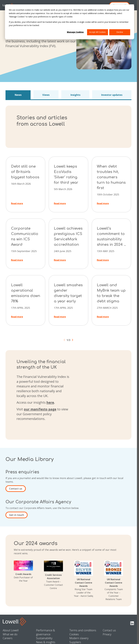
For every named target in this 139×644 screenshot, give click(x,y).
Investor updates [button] (112, 95)
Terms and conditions (83, 630)
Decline (120, 32)
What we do (10, 634)
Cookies (74, 634)
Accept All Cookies (97, 32)
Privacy (107, 634)
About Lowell (11, 630)
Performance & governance (46, 632)
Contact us (16, 489)
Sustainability (44, 638)
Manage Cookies (75, 32)
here (50, 402)
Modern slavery (79, 638)
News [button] (18, 95)
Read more (17, 203)
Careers (8, 638)
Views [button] (46, 95)
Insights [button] (75, 95)
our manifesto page (40, 409)
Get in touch (17, 515)
